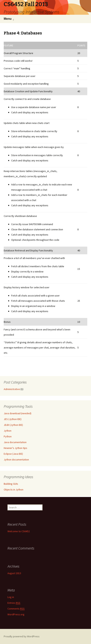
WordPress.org (16, 614)
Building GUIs (11, 484)
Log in (11, 597)
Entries (14, 603)
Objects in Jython (14, 490)
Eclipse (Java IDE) (13, 454)
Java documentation (15, 442)
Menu (8, 19)
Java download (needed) (18, 413)
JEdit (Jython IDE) (13, 425)
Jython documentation (16, 460)
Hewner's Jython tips (15, 448)
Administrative (12, 389)
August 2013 (14, 573)
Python (8, 436)
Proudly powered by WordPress (22, 636)
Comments (16, 609)
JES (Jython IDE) (13, 419)
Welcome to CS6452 (19, 531)
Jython (8, 431)
